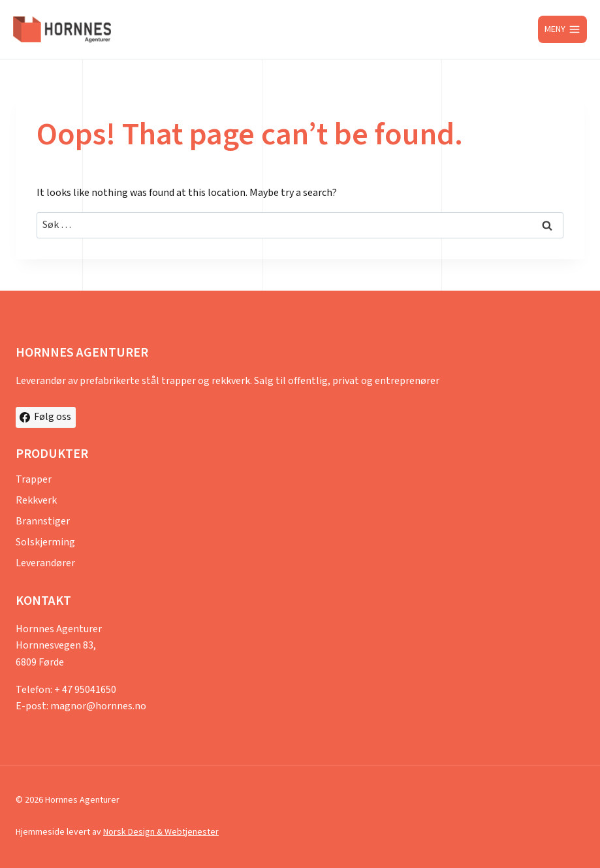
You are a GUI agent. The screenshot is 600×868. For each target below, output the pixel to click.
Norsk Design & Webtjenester (161, 832)
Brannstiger (43, 522)
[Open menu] (562, 29)
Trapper (34, 480)
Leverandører (45, 563)
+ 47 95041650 (85, 690)
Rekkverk (36, 501)
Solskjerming (45, 542)
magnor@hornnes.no (98, 706)
